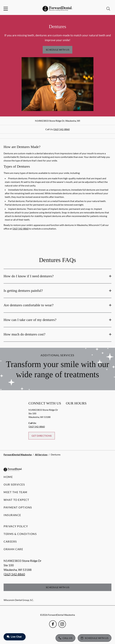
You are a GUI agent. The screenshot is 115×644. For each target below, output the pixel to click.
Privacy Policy (16, 526)
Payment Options (18, 507)
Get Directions (42, 436)
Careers (10, 542)
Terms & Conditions (20, 534)
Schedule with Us (58, 50)
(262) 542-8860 (61, 129)
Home (8, 477)
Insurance (12, 515)
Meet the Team (15, 492)
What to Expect (16, 500)
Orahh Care (13, 549)
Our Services (14, 484)
